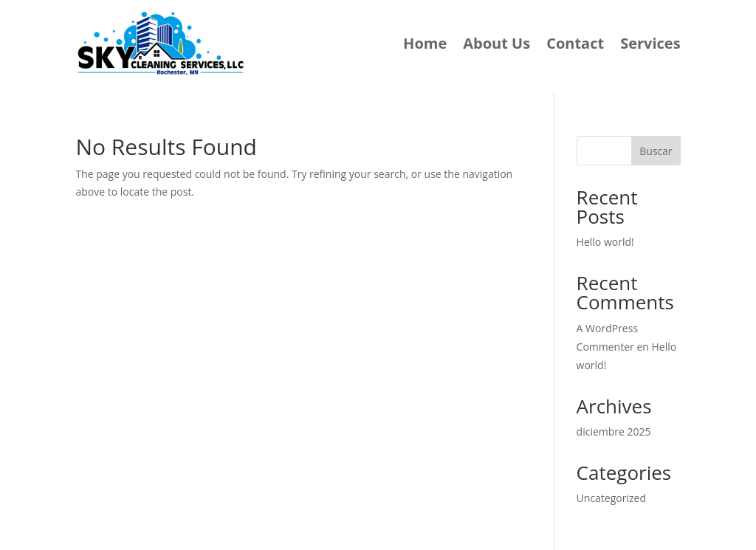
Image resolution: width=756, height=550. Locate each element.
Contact (575, 43)
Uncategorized (611, 498)
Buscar (656, 151)
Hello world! (605, 242)
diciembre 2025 (614, 432)
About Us (496, 43)
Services (650, 43)
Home (425, 43)
